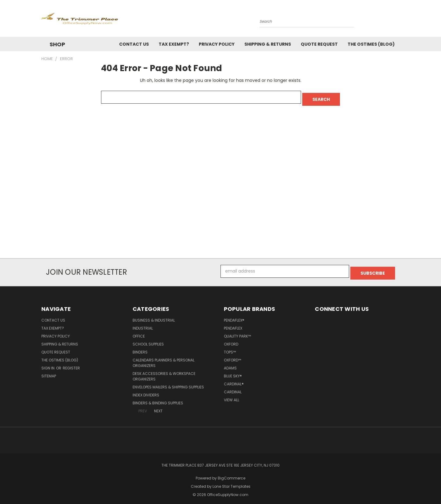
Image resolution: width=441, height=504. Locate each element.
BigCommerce (232, 474)
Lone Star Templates (232, 482)
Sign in (48, 364)
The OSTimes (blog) (371, 44)
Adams (230, 364)
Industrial (143, 324)
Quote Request (319, 44)
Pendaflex (233, 324)
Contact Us (134, 44)
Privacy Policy (217, 44)
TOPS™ (230, 348)
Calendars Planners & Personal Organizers (164, 359)
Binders (140, 348)
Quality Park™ (237, 332)
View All (232, 396)
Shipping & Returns (268, 44)
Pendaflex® (234, 316)
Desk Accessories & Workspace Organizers (164, 372)
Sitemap (49, 372)
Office (139, 332)
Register (71, 364)
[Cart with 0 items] (398, 20)
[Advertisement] (221, 187)
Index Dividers (146, 391)
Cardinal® (234, 380)
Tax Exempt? (174, 44)
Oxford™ (232, 356)
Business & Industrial (154, 316)
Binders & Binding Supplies (158, 399)
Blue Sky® (233, 372)
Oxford (231, 340)
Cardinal (233, 388)
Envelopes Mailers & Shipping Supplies (168, 383)
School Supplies (148, 340)
